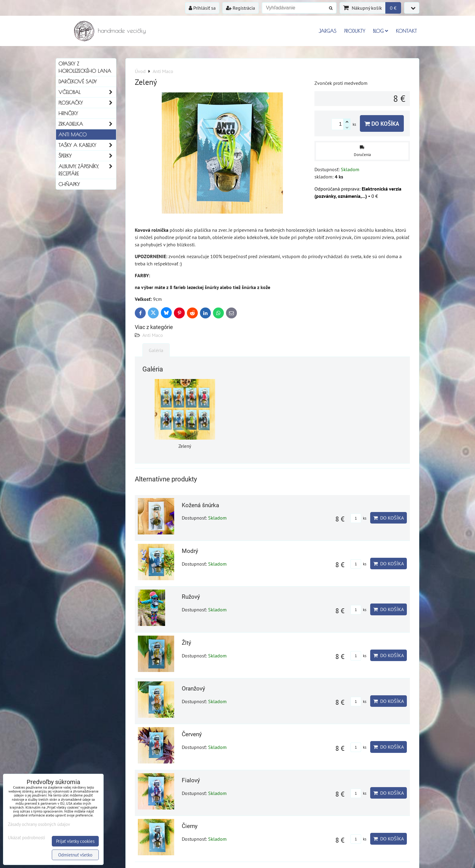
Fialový (191, 780)
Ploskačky (87, 103)
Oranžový (193, 688)
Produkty (355, 31)
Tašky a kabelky (87, 145)
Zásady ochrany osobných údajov (39, 824)
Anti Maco (153, 335)
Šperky (87, 156)
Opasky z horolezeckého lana (85, 67)
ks (358, 518)
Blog (380, 31)
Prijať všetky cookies (75, 841)
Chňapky (69, 184)
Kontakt (406, 31)
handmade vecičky (122, 30)
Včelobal (87, 92)
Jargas (327, 31)
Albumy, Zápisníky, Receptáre (87, 170)
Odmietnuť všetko (75, 855)
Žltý (186, 643)
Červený (192, 734)
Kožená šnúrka (200, 505)
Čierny (190, 826)
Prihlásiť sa (202, 8)
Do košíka (382, 123)
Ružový (191, 597)
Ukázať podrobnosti (27, 838)
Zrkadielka (87, 124)
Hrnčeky (68, 113)
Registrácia (241, 8)
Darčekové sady (78, 81)
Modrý (190, 551)
